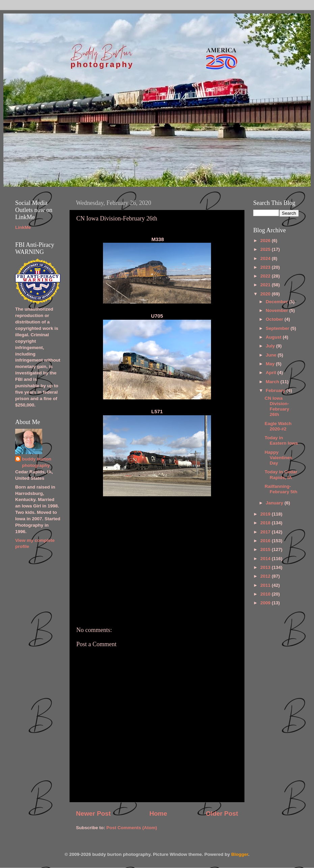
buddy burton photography (37, 462)
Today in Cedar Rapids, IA (281, 475)
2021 (266, 285)
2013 (266, 567)
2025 (266, 249)
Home (158, 813)
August (274, 337)
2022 (266, 276)
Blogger (240, 854)
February (276, 390)
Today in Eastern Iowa (281, 440)
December (277, 302)
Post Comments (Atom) (132, 828)
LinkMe (23, 227)
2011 (266, 585)
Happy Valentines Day (279, 458)
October (275, 319)
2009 (266, 603)
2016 (266, 541)
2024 (266, 258)
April (272, 373)
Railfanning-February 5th (281, 489)
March (273, 382)
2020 (266, 294)
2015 (266, 549)
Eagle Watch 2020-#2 (278, 426)
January (275, 503)
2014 (266, 559)
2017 (266, 532)
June (272, 355)
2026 (266, 241)
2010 (266, 594)
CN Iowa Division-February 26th (277, 406)
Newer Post (93, 813)
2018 (266, 523)
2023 (266, 267)
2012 (266, 576)
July (271, 346)
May (271, 364)
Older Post (222, 813)
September (278, 328)
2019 (266, 514)
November (278, 310)
